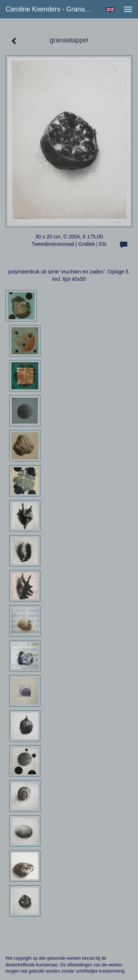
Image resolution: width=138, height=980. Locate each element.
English (110, 10)
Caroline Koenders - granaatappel (53, 9)
